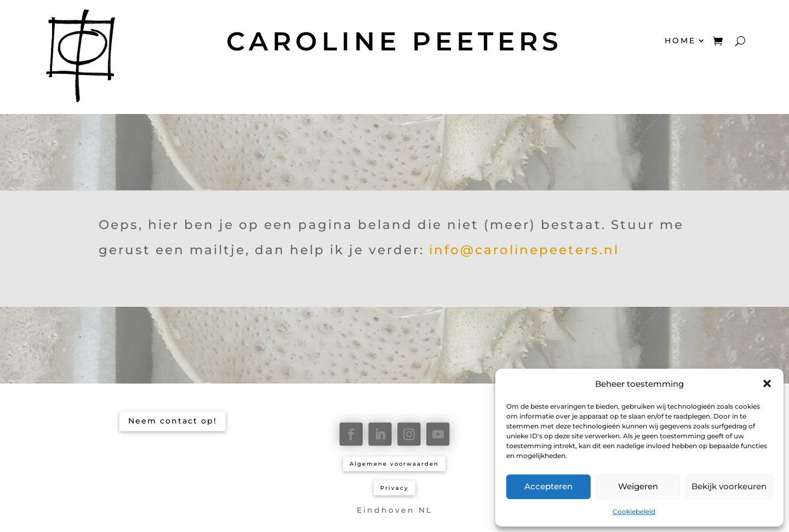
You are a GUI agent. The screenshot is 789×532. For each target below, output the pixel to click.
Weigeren (638, 486)
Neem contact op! (173, 421)
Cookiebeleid (634, 511)
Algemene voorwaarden (394, 464)
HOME (680, 41)
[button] (767, 384)
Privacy (395, 488)
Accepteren (548, 486)
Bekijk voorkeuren (729, 486)
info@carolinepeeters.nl (524, 250)
